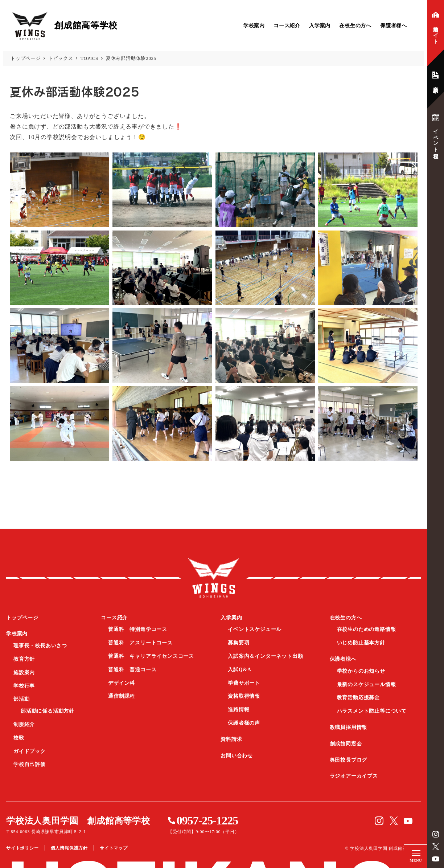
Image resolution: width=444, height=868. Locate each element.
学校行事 (24, 686)
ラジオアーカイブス (354, 776)
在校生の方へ (355, 26)
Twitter (436, 847)
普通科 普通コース (132, 670)
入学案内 (320, 26)
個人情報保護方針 (69, 848)
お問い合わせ (237, 756)
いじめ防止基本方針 (361, 643)
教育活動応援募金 (358, 698)
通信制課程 (122, 696)
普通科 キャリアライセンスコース (151, 656)
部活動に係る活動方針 (48, 711)
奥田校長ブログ (349, 760)
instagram (436, 834)
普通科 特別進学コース (138, 629)
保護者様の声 (244, 723)
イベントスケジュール (255, 629)
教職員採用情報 (349, 727)
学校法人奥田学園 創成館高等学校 (78, 821)
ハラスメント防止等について (372, 711)
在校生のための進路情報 (367, 629)
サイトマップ (114, 848)
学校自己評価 (30, 764)
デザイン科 (122, 683)
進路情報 (239, 710)
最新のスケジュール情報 (367, 684)
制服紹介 (24, 724)
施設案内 (24, 673)
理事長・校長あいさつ (40, 646)
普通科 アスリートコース (140, 643)
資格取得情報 (244, 696)
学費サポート (244, 683)
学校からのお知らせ (361, 671)
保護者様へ (394, 26)
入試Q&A (240, 670)
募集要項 (239, 643)
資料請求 (231, 739)
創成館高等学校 (214, 578)
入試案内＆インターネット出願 (265, 656)
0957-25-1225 (207, 820)
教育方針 (24, 659)
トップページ (22, 618)
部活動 (21, 699)
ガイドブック (30, 751)
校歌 (19, 738)
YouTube (436, 859)
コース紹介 (287, 26)
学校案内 (254, 26)
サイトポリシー (22, 848)
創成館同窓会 (346, 744)
